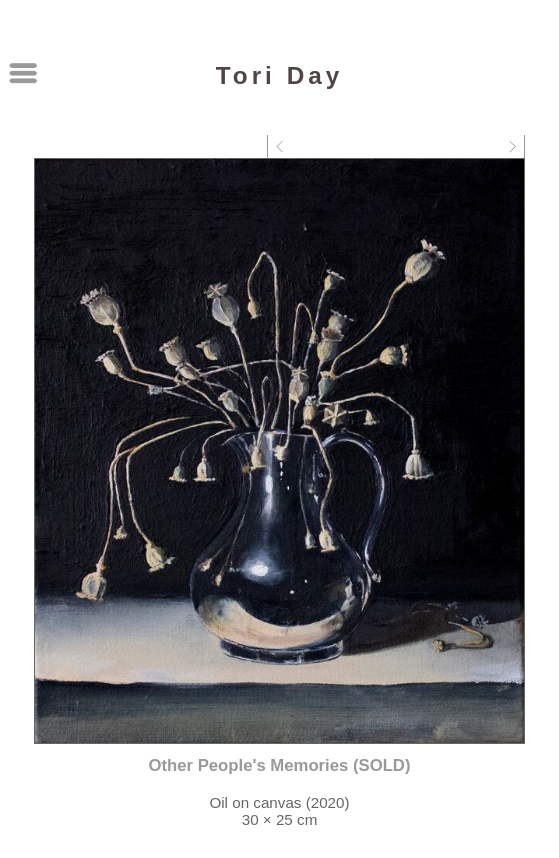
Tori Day (279, 75)
